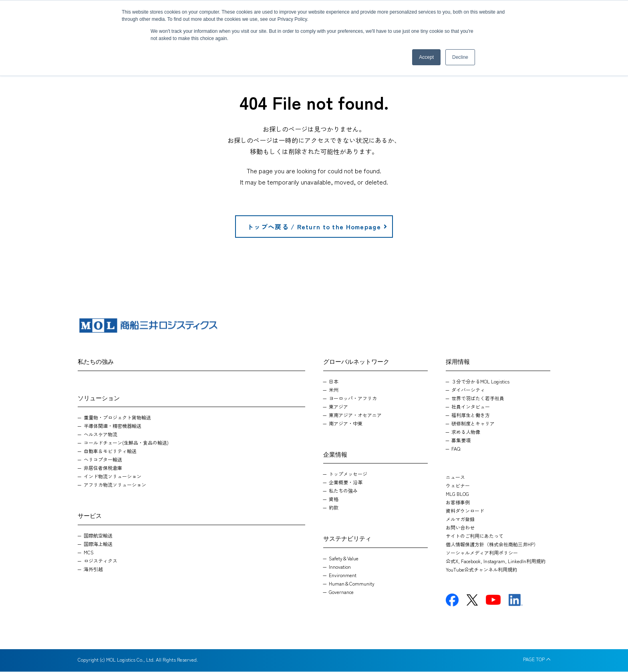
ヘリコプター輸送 (103, 460)
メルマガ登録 (460, 519)
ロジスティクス (101, 561)
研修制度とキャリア (473, 424)
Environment (343, 575)
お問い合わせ (460, 528)
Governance (341, 592)
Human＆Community (352, 584)
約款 (334, 508)
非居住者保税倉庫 (103, 468)
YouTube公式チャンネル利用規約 (481, 570)
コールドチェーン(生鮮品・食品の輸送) (126, 443)
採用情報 (460, 361)
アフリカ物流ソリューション (115, 485)
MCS (89, 553)
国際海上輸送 (98, 544)
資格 (334, 499)
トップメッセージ (348, 474)
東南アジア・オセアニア (355, 415)
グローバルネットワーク (363, 361)
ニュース (455, 477)
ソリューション (103, 397)
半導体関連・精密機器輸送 (113, 426)
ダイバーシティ (468, 390)
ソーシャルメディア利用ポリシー (482, 553)
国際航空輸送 (98, 536)
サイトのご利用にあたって (475, 536)
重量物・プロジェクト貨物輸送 (117, 418)
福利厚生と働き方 (471, 415)
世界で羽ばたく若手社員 (478, 398)
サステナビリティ (352, 538)
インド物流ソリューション (113, 476)
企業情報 (338, 454)
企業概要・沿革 (346, 482)
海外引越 (93, 569)
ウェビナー (458, 486)
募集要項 (461, 440)
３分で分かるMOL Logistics (480, 382)
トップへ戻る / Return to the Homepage (317, 227)
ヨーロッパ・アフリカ (353, 398)
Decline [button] (460, 57)
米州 (334, 390)
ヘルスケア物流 (101, 434)
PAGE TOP (534, 660)
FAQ (456, 449)
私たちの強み (99, 361)
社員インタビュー (471, 407)
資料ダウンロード (465, 511)
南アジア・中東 (346, 424)
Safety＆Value (344, 559)
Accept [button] (426, 57)
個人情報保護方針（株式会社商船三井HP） (492, 545)
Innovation (340, 567)
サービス (92, 515)
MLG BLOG (457, 494)
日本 (334, 382)
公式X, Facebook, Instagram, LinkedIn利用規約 (496, 561)
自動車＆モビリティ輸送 (110, 451)
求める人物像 (466, 432)
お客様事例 (458, 502)
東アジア (338, 407)
